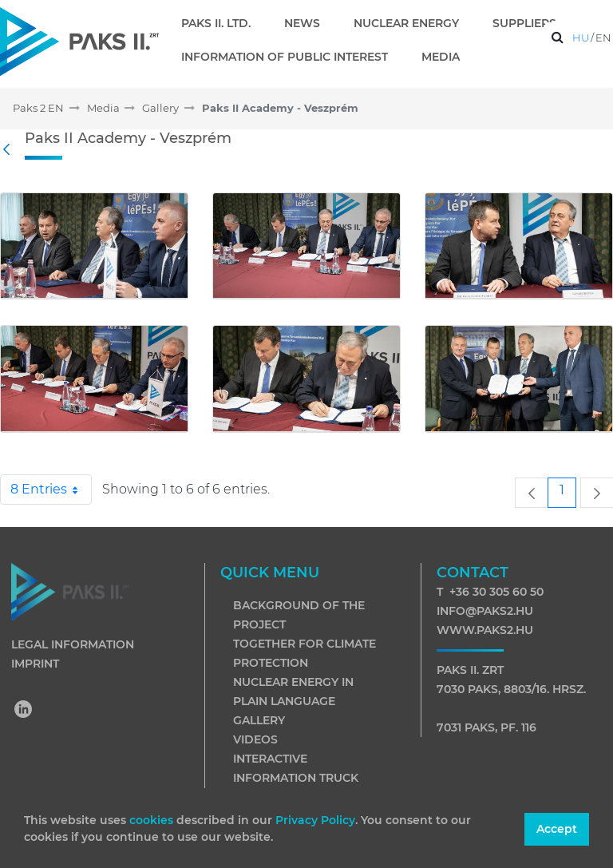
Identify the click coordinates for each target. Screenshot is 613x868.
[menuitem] (222, 23)
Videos (255, 739)
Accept (557, 829)
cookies (153, 820)
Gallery (259, 720)
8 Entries (51, 489)
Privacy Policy (315, 820)
